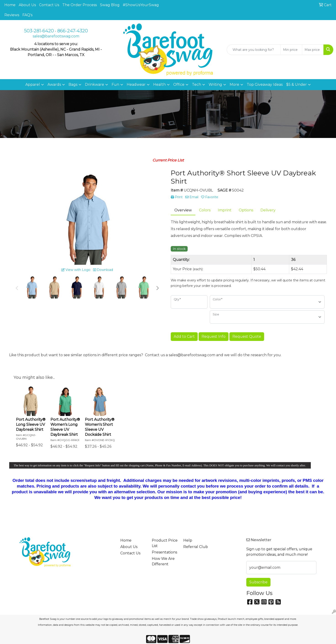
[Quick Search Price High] (313, 50)
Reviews (12, 15)
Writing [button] (215, 84)
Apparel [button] (33, 84)
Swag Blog (110, 5)
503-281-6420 (39, 31)
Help (188, 540)
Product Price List (165, 543)
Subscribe (258, 582)
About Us (27, 5)
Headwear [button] (136, 84)
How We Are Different (163, 561)
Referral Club (196, 547)
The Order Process (80, 5)
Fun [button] (115, 84)
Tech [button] (197, 84)
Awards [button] (54, 84)
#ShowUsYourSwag (141, 5)
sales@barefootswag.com (56, 36)
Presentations (164, 552)
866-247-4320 (73, 31)
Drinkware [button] (94, 84)
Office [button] (179, 84)
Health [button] (159, 84)
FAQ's (27, 15)
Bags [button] (73, 84)
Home (10, 5)
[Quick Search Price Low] (291, 50)
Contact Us (49, 5)
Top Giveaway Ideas (265, 84)
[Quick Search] (254, 50)
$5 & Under (297, 84)
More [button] (234, 84)
